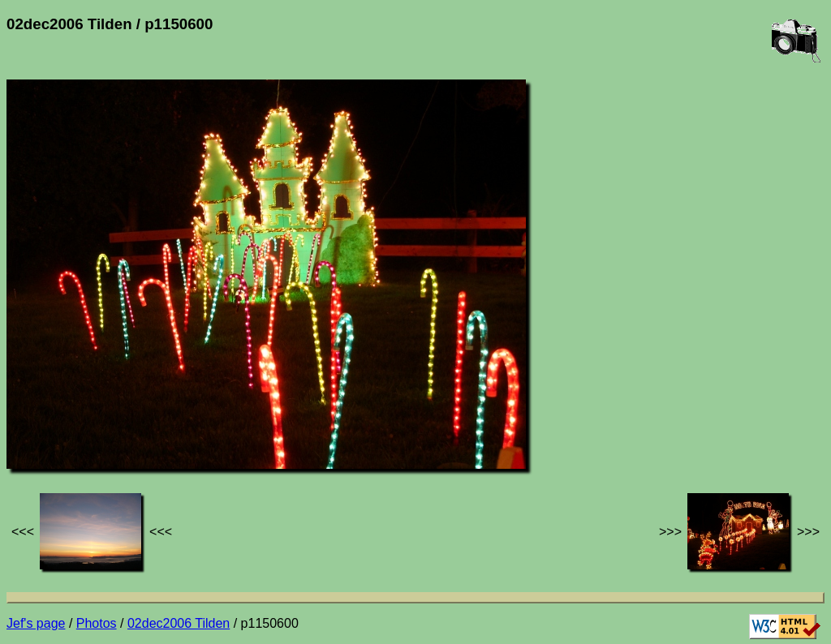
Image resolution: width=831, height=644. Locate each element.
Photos (97, 623)
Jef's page (36, 623)
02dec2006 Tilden (179, 623)
